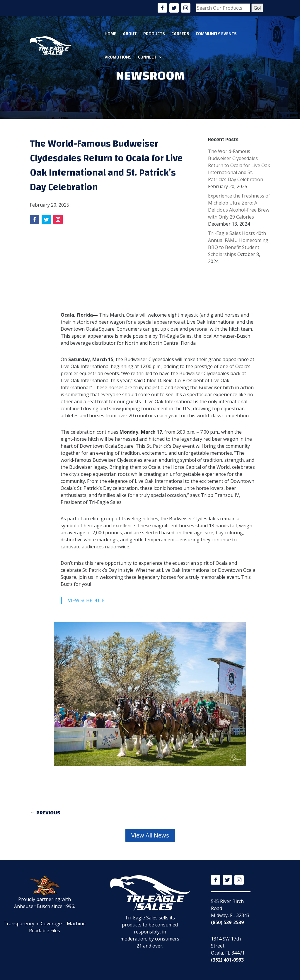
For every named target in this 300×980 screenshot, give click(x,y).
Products (154, 34)
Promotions (118, 57)
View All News (150, 835)
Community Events (216, 34)
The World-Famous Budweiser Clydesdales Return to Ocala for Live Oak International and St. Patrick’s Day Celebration (239, 165)
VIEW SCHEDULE (86, 600)
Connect (147, 57)
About (130, 34)
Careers (180, 34)
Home (110, 34)
